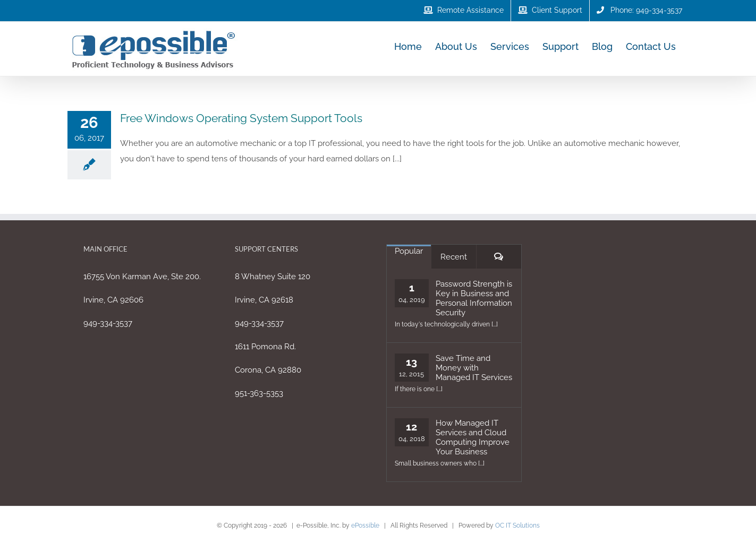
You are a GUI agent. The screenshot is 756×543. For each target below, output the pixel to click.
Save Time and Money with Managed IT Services (474, 368)
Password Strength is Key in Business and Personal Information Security (474, 298)
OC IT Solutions (517, 525)
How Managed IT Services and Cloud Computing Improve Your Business (473, 437)
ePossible (365, 525)
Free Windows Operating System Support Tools (241, 118)
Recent (454, 257)
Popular (409, 251)
